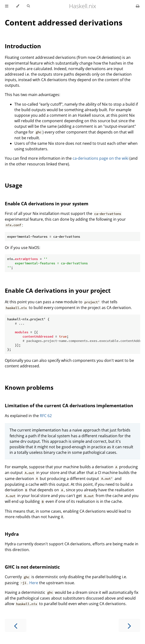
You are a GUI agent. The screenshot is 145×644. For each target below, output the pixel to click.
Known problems (29, 387)
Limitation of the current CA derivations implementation (69, 405)
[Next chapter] (129, 625)
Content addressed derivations (64, 22)
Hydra (12, 534)
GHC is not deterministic (32, 567)
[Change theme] (18, 6)
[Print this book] (138, 6)
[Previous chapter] (16, 625)
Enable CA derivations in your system (47, 204)
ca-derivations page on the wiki (101, 158)
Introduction (23, 46)
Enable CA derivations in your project (58, 290)
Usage (14, 185)
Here (34, 583)
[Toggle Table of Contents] (7, 6)
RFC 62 (46, 416)
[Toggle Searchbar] (28, 6)
